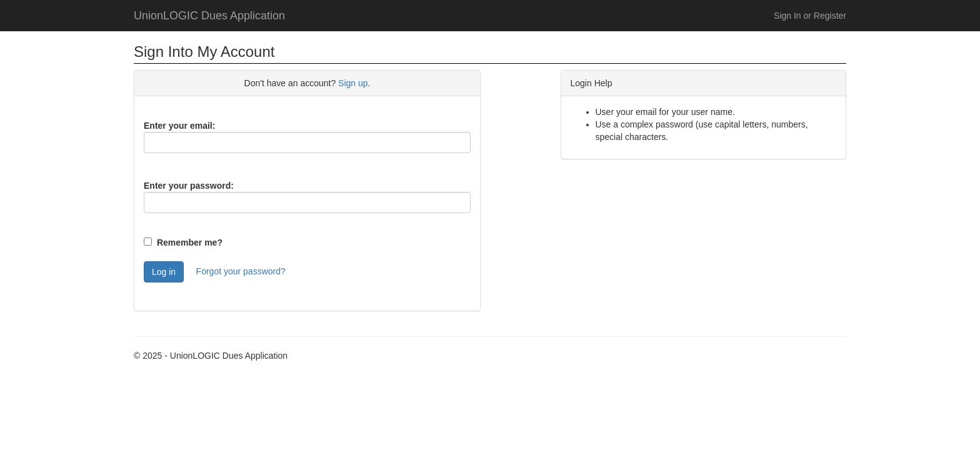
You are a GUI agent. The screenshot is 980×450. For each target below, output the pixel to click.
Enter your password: (189, 186)
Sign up (353, 83)
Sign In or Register (810, 16)
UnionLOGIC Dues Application (209, 16)
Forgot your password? (241, 271)
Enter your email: (179, 126)
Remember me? (190, 242)
